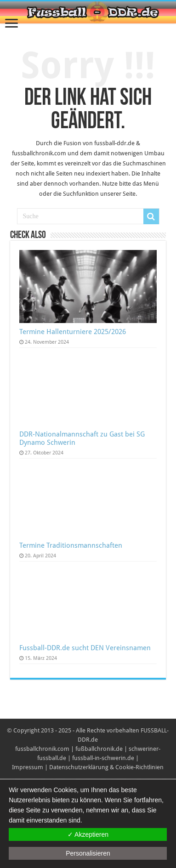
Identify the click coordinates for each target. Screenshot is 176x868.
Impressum (28, 767)
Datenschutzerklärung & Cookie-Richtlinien (106, 767)
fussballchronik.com (42, 749)
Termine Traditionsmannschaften (71, 545)
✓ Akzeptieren (88, 834)
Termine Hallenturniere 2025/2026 (73, 332)
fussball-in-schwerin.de (103, 758)
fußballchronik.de (99, 749)
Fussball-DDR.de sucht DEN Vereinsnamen (85, 648)
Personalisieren (88, 853)
